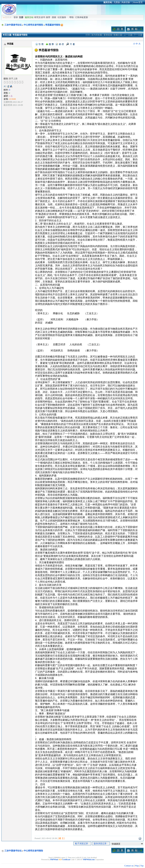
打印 (88, 35)
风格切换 (126, 2)
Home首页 (138, 2)
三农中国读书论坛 (13, 25)
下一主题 (138, 35)
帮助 (72, 17)
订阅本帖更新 (82, 17)
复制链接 (108, 35)
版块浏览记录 (101, 844)
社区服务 (63, 17)
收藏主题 (118, 35)
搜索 (54, 17)
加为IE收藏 (97, 35)
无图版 (117, 2)
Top (142, 866)
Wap (137, 866)
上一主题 (128, 35)
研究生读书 (40, 17)
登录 (16, 17)
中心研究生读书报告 (33, 25)
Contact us (129, 866)
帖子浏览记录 (82, 844)
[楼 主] (61, 838)
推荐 (48, 17)
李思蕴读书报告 (53, 25)
